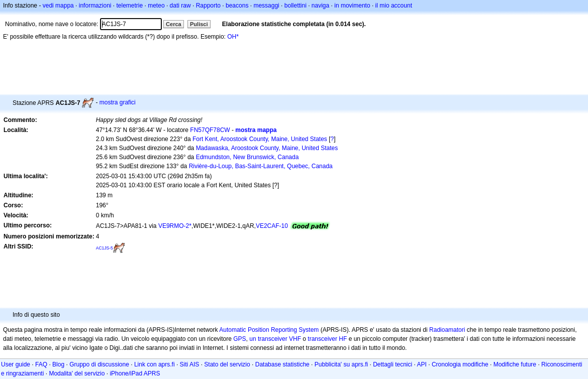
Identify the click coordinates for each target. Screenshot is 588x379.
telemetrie (130, 6)
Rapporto (208, 6)
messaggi (266, 6)
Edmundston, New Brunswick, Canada (248, 157)
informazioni (95, 6)
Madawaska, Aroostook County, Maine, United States (267, 148)
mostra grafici (118, 102)
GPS (239, 339)
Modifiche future (515, 364)
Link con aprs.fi (155, 364)
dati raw (180, 6)
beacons (237, 6)
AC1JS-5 (105, 248)
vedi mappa (58, 6)
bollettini (296, 6)
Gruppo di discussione (99, 364)
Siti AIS (190, 364)
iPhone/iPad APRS (135, 373)
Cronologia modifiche (460, 364)
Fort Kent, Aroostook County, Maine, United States (260, 139)
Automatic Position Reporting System (269, 330)
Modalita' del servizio (77, 373)
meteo (156, 6)
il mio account (394, 6)
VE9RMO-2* (175, 226)
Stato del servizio (227, 364)
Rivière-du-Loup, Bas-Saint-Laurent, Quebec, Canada (261, 166)
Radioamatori (447, 330)
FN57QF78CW (210, 130)
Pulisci (199, 24)
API (422, 364)
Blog (58, 364)
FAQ (41, 364)
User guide (16, 364)
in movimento (352, 6)
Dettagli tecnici (393, 364)
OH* (233, 37)
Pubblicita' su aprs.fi (341, 364)
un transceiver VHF (275, 339)
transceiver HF (327, 339)
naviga (320, 6)
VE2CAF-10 (272, 226)
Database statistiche (282, 364)
